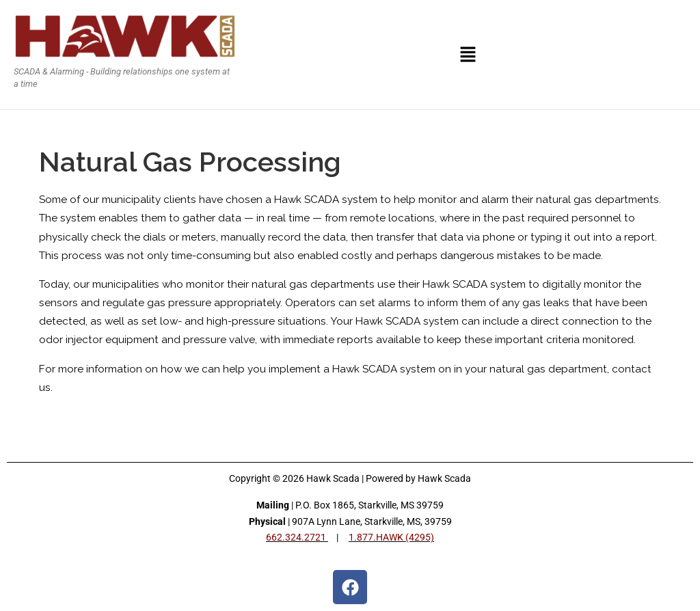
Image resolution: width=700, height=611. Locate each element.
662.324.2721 (297, 537)
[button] (468, 55)
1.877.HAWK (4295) (391, 537)
